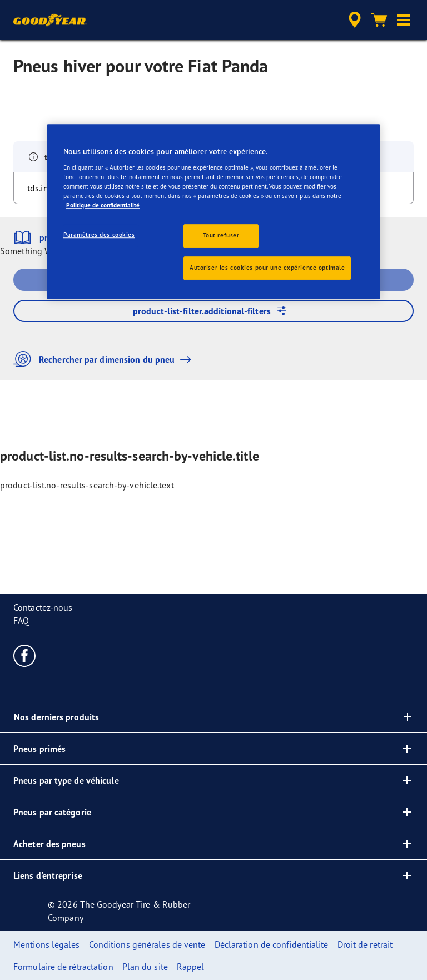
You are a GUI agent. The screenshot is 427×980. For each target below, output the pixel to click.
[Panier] (379, 20)
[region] (213, 212)
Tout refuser (221, 235)
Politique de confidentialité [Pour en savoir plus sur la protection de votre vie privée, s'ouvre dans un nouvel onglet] (103, 205)
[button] (404, 20)
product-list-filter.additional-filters (213, 311)
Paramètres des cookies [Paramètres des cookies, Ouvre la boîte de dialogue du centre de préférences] (99, 235)
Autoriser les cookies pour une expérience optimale (267, 268)
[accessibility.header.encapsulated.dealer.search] (353, 20)
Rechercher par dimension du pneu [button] (105, 359)
